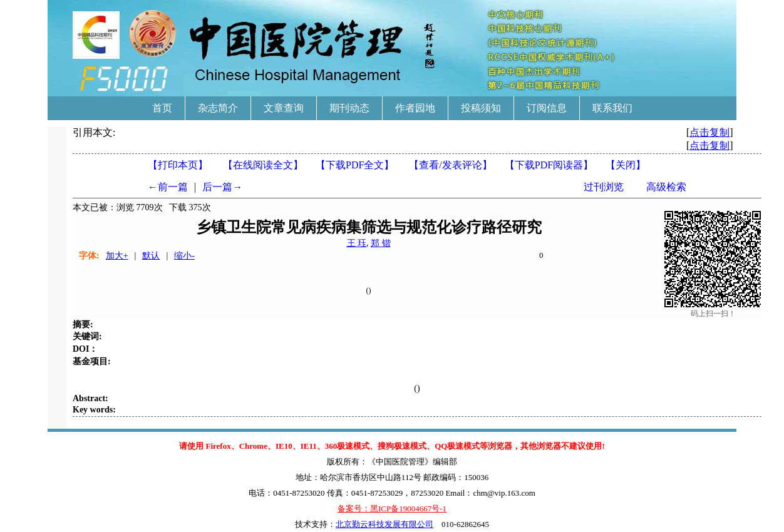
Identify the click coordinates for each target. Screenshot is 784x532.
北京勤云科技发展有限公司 (384, 524)
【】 (450, 165)
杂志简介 (218, 108)
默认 (151, 256)
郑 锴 (381, 243)
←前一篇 (168, 187)
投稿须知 (481, 108)
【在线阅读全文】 (263, 165)
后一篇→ (222, 187)
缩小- (184, 256)
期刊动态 (349, 108)
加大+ (117, 256)
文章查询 (284, 108)
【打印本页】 (178, 165)
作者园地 (415, 108)
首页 (162, 108)
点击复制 (709, 132)
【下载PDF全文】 (355, 165)
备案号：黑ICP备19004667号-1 (392, 509)
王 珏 (357, 243)
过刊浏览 (604, 187)
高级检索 (666, 187)
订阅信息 (547, 108)
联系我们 (612, 108)
